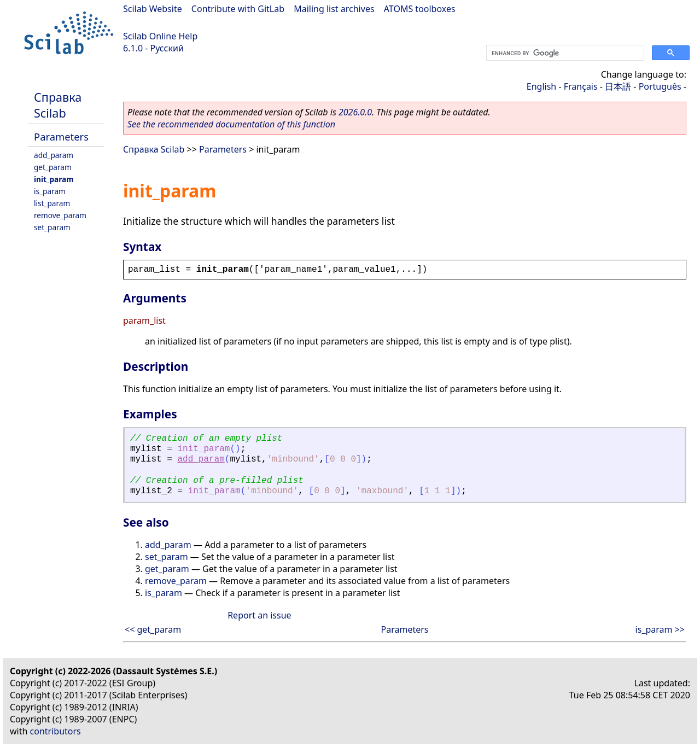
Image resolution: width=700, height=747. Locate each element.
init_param (54, 179)
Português (660, 86)
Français (581, 86)
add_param (54, 155)
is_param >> (660, 629)
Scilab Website (153, 9)
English (541, 86)
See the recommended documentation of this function (231, 124)
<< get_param (153, 629)
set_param (52, 227)
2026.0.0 (355, 112)
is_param (50, 191)
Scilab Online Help (160, 36)
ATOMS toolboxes (420, 9)
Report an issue (259, 615)
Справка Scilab (58, 105)
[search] (564, 53)
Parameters (61, 136)
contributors (56, 731)
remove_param (60, 215)
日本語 (618, 86)
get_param (53, 167)
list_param (52, 203)
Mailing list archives (334, 9)
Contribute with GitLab (238, 9)
